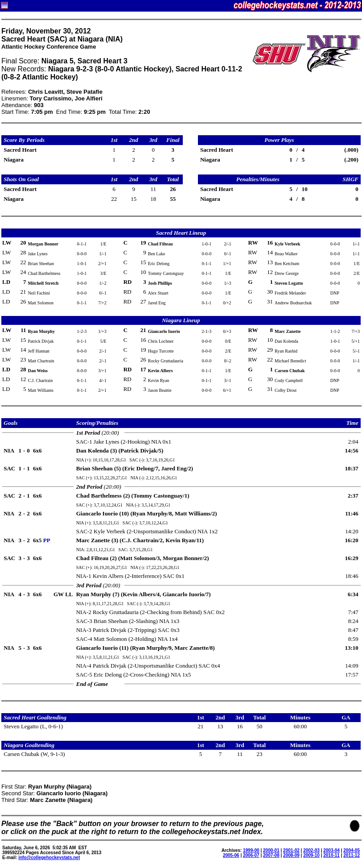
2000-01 (271, 850)
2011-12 (352, 855)
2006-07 (251, 855)
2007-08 (271, 855)
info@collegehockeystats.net (49, 858)
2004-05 (352, 850)
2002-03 (311, 850)
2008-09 (291, 855)
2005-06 (231, 855)
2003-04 (331, 850)
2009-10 (311, 855)
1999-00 (251, 850)
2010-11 (331, 855)
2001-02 (291, 850)
